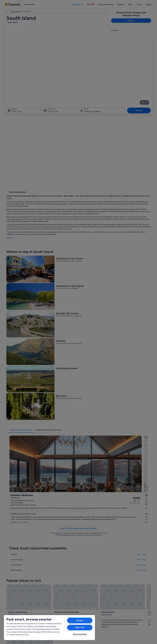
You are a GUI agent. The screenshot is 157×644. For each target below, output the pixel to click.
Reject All (80, 627)
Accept (80, 620)
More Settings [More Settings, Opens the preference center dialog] (80, 634)
